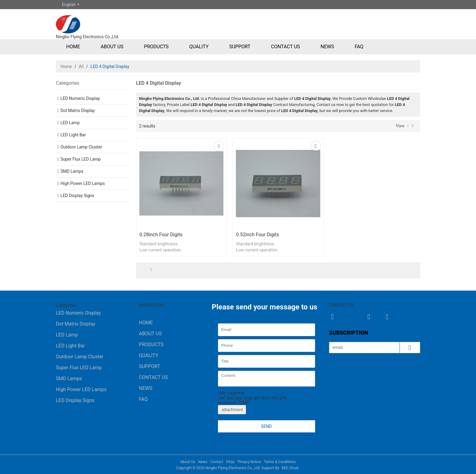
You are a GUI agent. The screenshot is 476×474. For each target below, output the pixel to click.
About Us (112, 47)
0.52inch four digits (257, 235)
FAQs (230, 462)
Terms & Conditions (280, 462)
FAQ (359, 47)
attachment (232, 410)
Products (156, 47)
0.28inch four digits (161, 235)
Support (240, 47)
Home (73, 47)
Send (266, 426)
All (81, 66)
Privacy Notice (249, 462)
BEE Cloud (290, 468)
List (408, 126)
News (327, 47)
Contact (217, 462)
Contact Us (286, 47)
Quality (199, 47)
